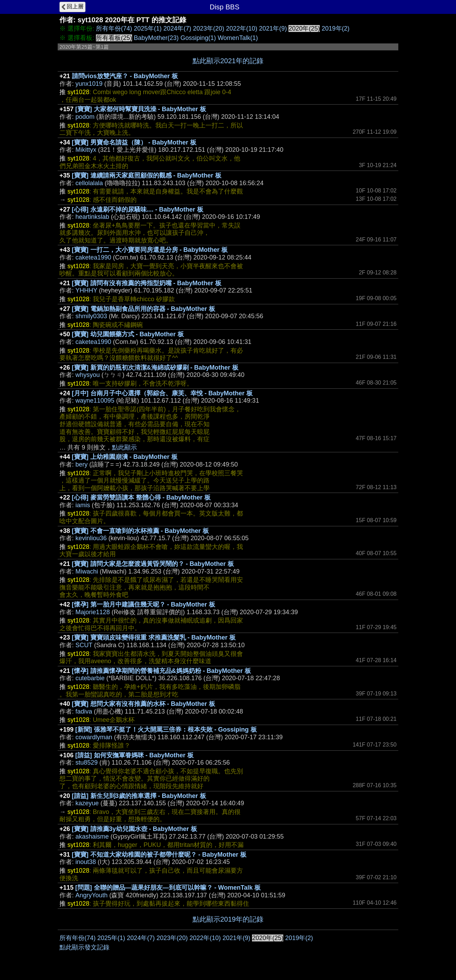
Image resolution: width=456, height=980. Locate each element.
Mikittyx (86, 150)
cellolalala (89, 183)
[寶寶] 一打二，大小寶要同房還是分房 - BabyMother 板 (150, 250)
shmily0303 (91, 316)
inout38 (86, 862)
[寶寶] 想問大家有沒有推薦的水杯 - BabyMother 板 (144, 704)
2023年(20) (209, 28)
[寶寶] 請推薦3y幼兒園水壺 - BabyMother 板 (135, 829)
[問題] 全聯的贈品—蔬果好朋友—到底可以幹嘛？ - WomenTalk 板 (168, 888)
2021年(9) (273, 28)
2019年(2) (335, 28)
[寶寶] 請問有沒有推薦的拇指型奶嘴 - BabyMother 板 (147, 283)
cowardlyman (94, 737)
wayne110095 (95, 401)
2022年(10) (242, 28)
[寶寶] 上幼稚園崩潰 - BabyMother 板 (125, 457)
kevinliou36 (91, 538)
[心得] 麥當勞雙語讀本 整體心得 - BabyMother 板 (141, 497)
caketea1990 (93, 257)
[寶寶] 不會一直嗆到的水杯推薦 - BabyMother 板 (140, 531)
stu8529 (87, 763)
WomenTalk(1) (238, 38)
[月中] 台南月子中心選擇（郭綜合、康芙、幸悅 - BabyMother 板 (162, 393)
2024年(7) (177, 28)
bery (82, 464)
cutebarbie (90, 678)
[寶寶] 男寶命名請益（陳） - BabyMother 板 (134, 142)
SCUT (84, 645)
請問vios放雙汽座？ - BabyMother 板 (125, 76)
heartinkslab (92, 217)
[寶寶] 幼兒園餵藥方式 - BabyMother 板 (128, 334)
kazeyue (87, 803)
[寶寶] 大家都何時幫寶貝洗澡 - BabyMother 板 (141, 109)
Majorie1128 (93, 612)
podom (85, 117)
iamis (83, 505)
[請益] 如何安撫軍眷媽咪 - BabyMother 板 (135, 755)
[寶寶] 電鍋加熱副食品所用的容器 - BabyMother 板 (144, 309)
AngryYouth (91, 895)
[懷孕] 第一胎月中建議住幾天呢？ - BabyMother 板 (144, 604)
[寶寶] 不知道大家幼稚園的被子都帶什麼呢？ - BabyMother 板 (159, 855)
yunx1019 (89, 84)
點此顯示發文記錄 (84, 947)
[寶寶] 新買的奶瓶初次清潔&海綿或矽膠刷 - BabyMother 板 (155, 368)
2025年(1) (148, 28)
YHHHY (86, 290)
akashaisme (92, 837)
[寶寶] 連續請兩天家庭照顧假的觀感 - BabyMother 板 (147, 175)
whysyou (88, 375)
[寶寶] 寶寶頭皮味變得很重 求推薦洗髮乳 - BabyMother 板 (154, 637)
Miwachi (87, 571)
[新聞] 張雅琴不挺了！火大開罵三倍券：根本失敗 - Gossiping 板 (166, 730)
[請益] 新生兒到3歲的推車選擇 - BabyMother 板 (139, 796)
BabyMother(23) (156, 38)
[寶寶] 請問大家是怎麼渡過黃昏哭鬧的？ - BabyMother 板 (153, 564)
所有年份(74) (114, 28)
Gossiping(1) (198, 38)
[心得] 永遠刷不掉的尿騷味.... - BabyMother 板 (138, 209)
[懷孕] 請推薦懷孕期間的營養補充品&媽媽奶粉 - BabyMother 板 (161, 671)
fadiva (84, 711)
